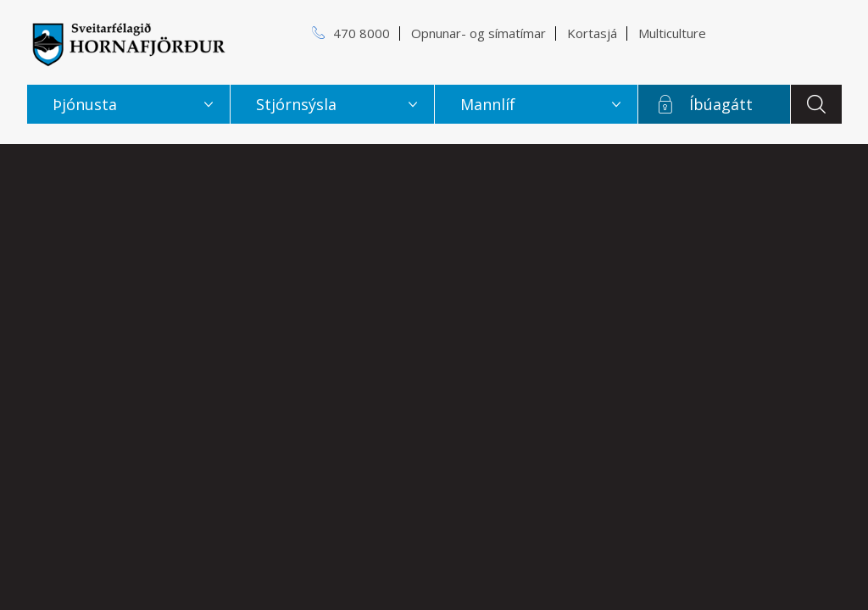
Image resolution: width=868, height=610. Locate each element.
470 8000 (362, 33)
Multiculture (672, 33)
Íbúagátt (721, 104)
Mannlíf (488, 104)
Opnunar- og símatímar (479, 33)
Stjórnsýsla (296, 104)
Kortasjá (592, 33)
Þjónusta (85, 104)
